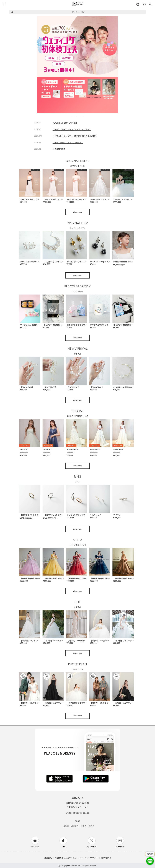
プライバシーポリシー (88, 858)
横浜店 (66, 826)
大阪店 (91, 826)
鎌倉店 (84, 826)
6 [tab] (83, 117)
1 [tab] (72, 117)
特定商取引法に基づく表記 (66, 858)
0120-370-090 (77, 807)
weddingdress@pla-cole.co (78, 813)
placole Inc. (76, 866)
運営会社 (48, 858)
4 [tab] (79, 117)
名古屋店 (75, 826)
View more (77, 212)
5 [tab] (81, 117)
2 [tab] (74, 117)
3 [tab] (77, 117)
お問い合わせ (106, 858)
